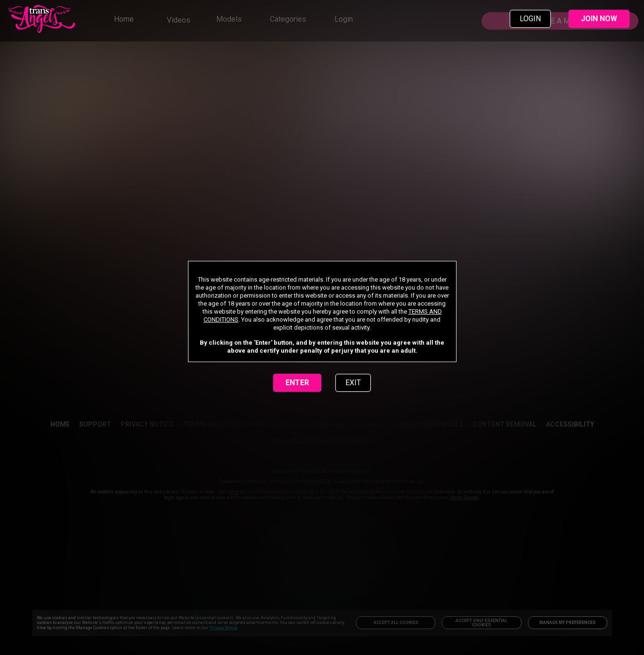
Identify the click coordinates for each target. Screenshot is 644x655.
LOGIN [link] (530, 19)
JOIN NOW (599, 19)
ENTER (297, 383)
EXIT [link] (353, 383)
